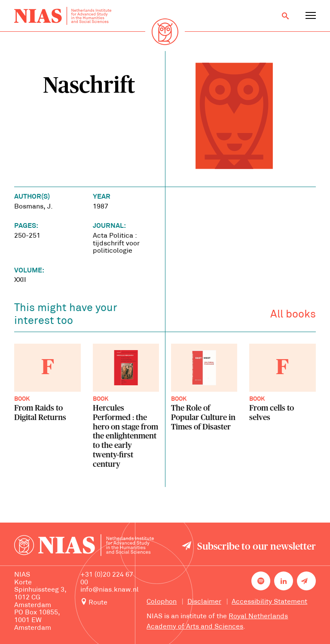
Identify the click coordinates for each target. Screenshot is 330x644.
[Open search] (285, 16)
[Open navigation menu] (311, 16)
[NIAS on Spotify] (261, 581)
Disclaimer (204, 602)
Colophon (162, 602)
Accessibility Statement (269, 602)
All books (293, 315)
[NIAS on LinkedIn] (284, 581)
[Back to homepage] (63, 16)
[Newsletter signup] (306, 581)
